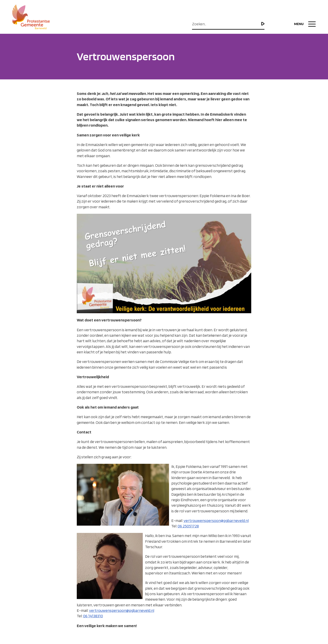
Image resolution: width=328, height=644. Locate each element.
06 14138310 (93, 616)
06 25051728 (188, 526)
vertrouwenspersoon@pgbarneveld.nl (216, 520)
